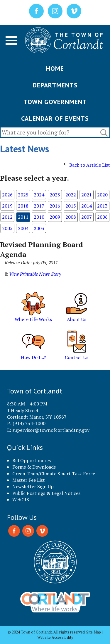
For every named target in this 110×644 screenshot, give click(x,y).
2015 (71, 206)
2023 (55, 195)
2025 (23, 195)
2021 (87, 195)
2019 (7, 206)
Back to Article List (87, 165)
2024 (39, 195)
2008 (71, 217)
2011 (23, 217)
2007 (87, 217)
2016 (55, 206)
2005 (7, 228)
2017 (39, 206)
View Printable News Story (33, 274)
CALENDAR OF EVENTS (55, 118)
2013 (102, 206)
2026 (7, 195)
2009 (55, 217)
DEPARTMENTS (55, 85)
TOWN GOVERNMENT (55, 102)
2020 (102, 195)
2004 (23, 228)
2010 (39, 217)
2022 (71, 195)
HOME (55, 68)
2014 (87, 206)
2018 (23, 206)
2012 (7, 217)
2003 (39, 228)
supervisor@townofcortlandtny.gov (51, 430)
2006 (102, 217)
